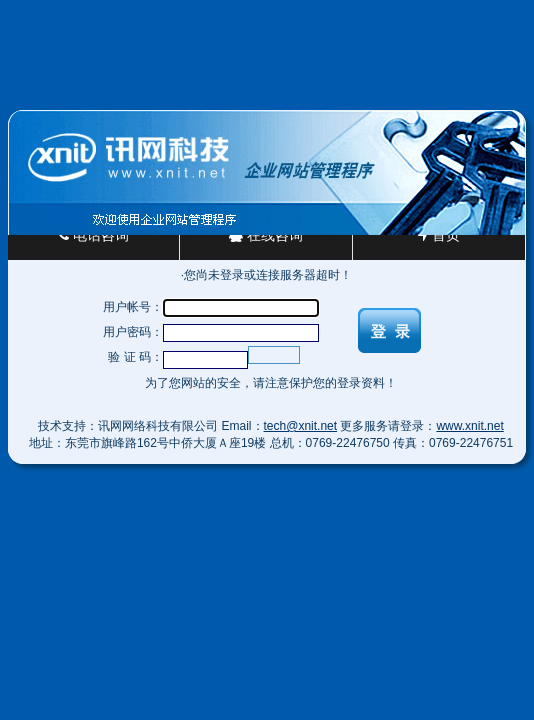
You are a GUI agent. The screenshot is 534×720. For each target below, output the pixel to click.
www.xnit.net (469, 426)
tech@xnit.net (301, 426)
